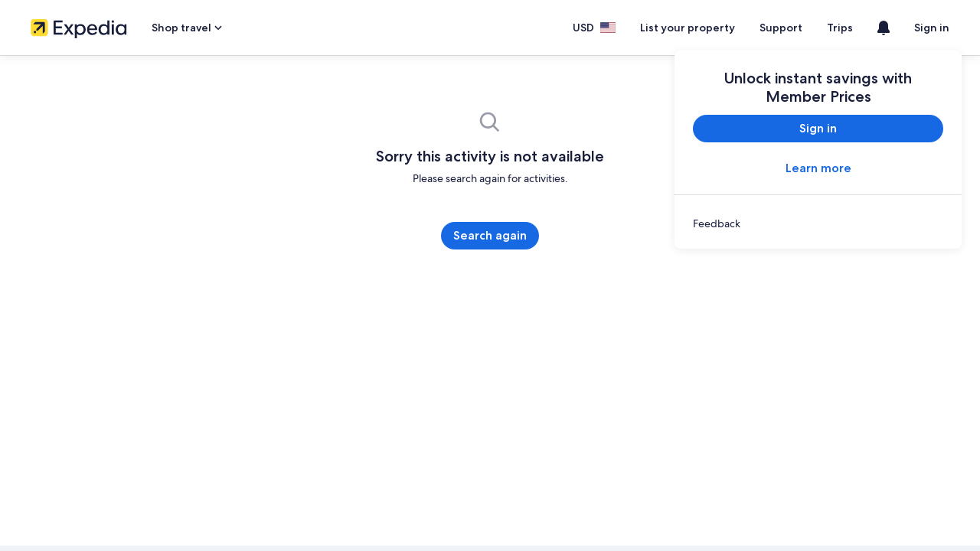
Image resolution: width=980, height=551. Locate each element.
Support (788, 28)
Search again (490, 235)
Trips (844, 28)
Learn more (818, 168)
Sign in (933, 28)
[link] (818, 223)
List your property (702, 28)
